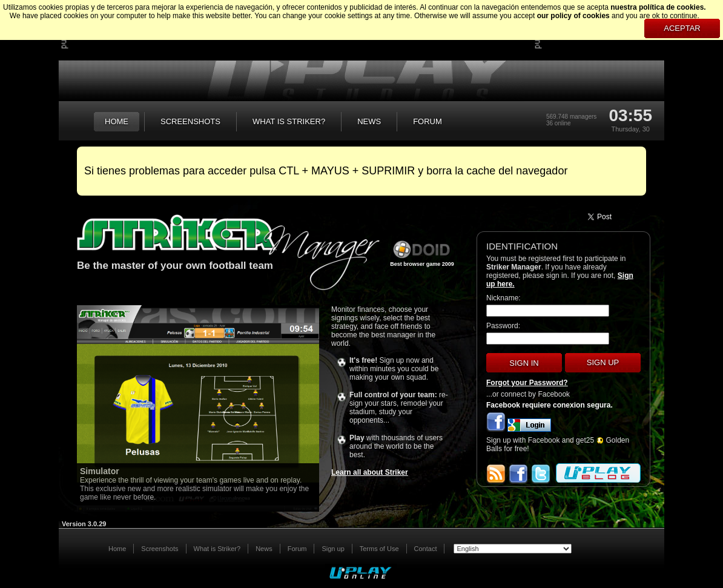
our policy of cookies (573, 16)
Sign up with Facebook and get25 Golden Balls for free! (558, 444)
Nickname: (503, 298)
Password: (503, 326)
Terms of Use (379, 549)
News (264, 549)
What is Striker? (217, 549)
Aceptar (682, 28)
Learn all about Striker (370, 472)
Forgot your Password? (527, 383)
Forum (297, 549)
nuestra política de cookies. (658, 7)
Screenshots (160, 549)
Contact (426, 549)
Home (117, 549)
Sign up (603, 362)
